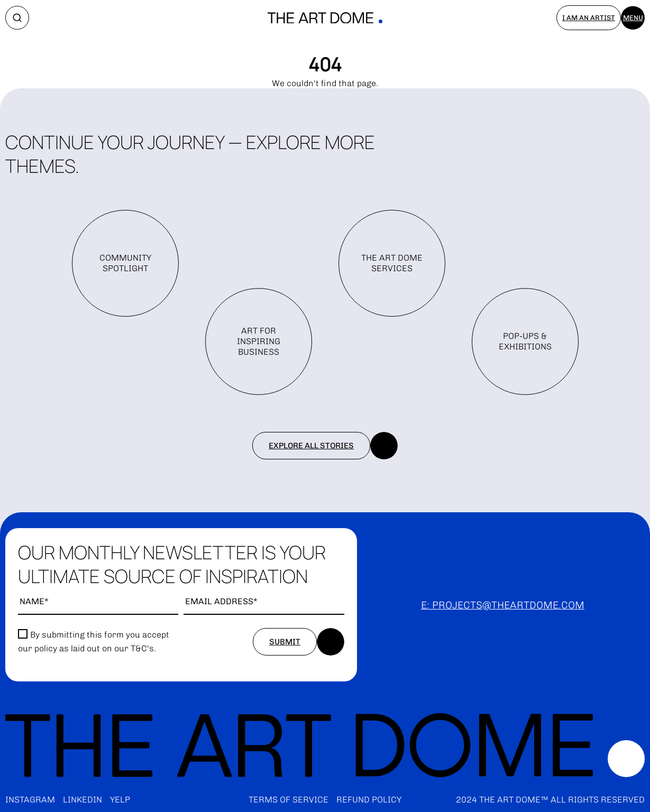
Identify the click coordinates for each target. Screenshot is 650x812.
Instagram (30, 800)
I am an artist (589, 18)
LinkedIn (83, 800)
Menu (633, 18)
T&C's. (143, 648)
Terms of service (289, 800)
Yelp (120, 800)
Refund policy (369, 800)
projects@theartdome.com (508, 605)
